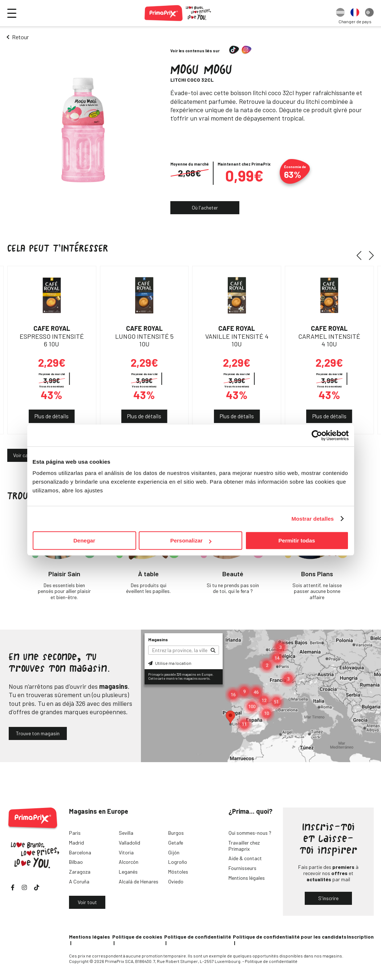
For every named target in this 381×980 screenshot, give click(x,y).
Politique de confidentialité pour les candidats (290, 937)
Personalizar (191, 540)
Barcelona (80, 852)
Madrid (76, 843)
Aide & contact (245, 858)
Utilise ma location (170, 663)
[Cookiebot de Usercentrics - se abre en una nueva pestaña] (317, 435)
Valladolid (129, 843)
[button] (362, 256)
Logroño (178, 862)
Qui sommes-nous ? (250, 833)
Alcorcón (129, 862)
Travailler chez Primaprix (244, 846)
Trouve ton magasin (38, 733)
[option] (340, 13)
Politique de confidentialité (198, 937)
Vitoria (126, 852)
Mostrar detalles (313, 519)
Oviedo (176, 881)
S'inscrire (328, 898)
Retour (20, 37)
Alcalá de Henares (139, 881)
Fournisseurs (242, 868)
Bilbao (76, 862)
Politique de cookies (137, 937)
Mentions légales (247, 878)
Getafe (176, 843)
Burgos (176, 833)
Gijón (174, 852)
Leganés (128, 872)
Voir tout (87, 902)
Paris (75, 833)
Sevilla (126, 833)
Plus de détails (52, 416)
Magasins (158, 639)
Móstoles (178, 872)
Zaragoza (80, 872)
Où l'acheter (205, 208)
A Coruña (79, 881)
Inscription (360, 937)
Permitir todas (297, 540)
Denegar (84, 540)
